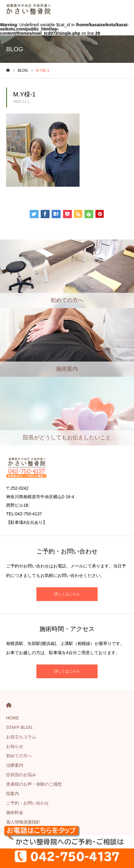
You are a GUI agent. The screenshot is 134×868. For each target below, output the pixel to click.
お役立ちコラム (21, 737)
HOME (9, 705)
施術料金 (15, 812)
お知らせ (15, 746)
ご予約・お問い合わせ (28, 803)
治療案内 (15, 765)
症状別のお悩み (21, 775)
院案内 (13, 794)
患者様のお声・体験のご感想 (34, 784)
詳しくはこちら (67, 594)
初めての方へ (19, 756)
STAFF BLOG (19, 727)
